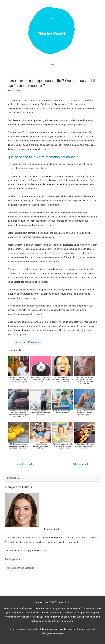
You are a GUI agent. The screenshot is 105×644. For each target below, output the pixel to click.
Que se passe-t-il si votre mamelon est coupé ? (43, 157)
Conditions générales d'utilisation (61, 609)
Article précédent (25, 464)
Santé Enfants (14, 90)
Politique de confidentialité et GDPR (24, 609)
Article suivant (82, 464)
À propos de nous (90, 609)
